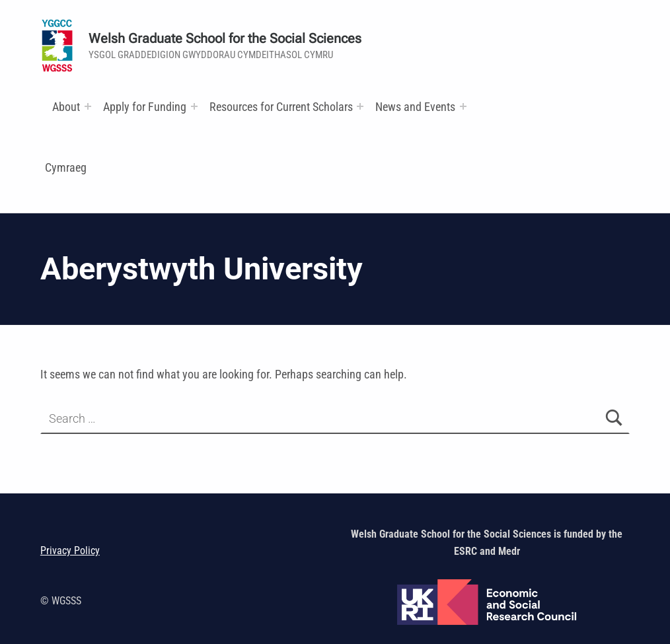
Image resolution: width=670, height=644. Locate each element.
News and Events (415, 107)
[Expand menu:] (88, 106)
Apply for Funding (145, 107)
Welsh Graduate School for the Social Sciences (225, 39)
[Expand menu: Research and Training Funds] (360, 106)
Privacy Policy (70, 551)
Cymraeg (66, 167)
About (66, 107)
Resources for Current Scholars (281, 107)
